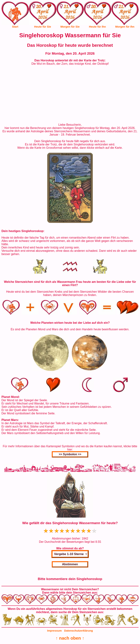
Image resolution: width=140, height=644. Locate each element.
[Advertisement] (70, 94)
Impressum (55, 631)
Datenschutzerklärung (79, 631)
